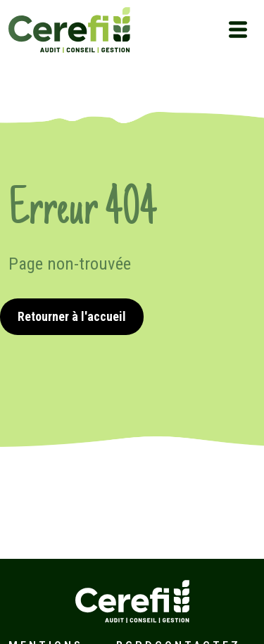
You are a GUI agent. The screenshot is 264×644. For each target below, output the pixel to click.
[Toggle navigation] (238, 30)
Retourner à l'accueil (72, 316)
